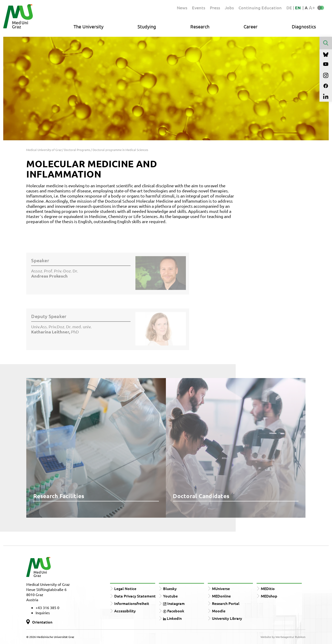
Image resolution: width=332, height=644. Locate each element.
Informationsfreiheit (132, 603)
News (182, 8)
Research (200, 26)
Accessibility (125, 611)
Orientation (42, 622)
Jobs (229, 8)
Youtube (170, 596)
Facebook (174, 611)
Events (199, 8)
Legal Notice (125, 588)
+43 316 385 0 (47, 607)
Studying (147, 26)
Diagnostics (304, 26)
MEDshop (269, 596)
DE (290, 8)
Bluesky (170, 588)
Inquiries (43, 613)
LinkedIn (172, 618)
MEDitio (268, 588)
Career (251, 26)
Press (215, 8)
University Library (227, 618)
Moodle (219, 611)
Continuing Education (260, 8)
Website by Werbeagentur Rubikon (283, 637)
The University (89, 26)
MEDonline (221, 596)
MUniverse (221, 588)
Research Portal (226, 603)
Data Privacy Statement (135, 596)
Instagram (174, 603)
